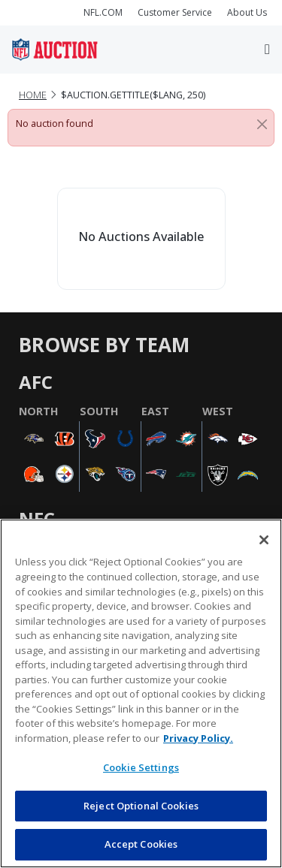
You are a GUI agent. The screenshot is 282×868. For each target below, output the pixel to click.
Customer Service (175, 12)
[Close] (262, 124)
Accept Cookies (141, 844)
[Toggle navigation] (267, 49)
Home (33, 95)
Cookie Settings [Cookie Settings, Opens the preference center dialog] (141, 767)
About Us (247, 12)
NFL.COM (103, 12)
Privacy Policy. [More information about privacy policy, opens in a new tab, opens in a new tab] (198, 738)
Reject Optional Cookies (141, 806)
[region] (141, 693)
